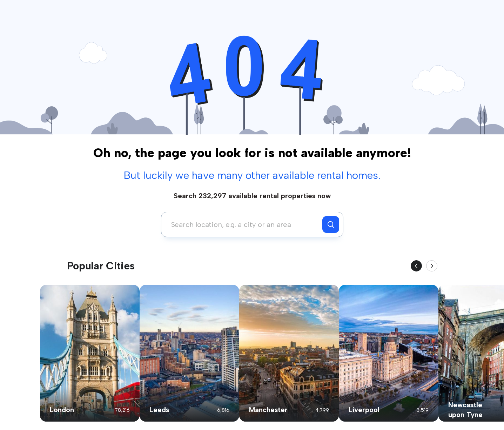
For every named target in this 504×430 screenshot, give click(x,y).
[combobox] (244, 224)
